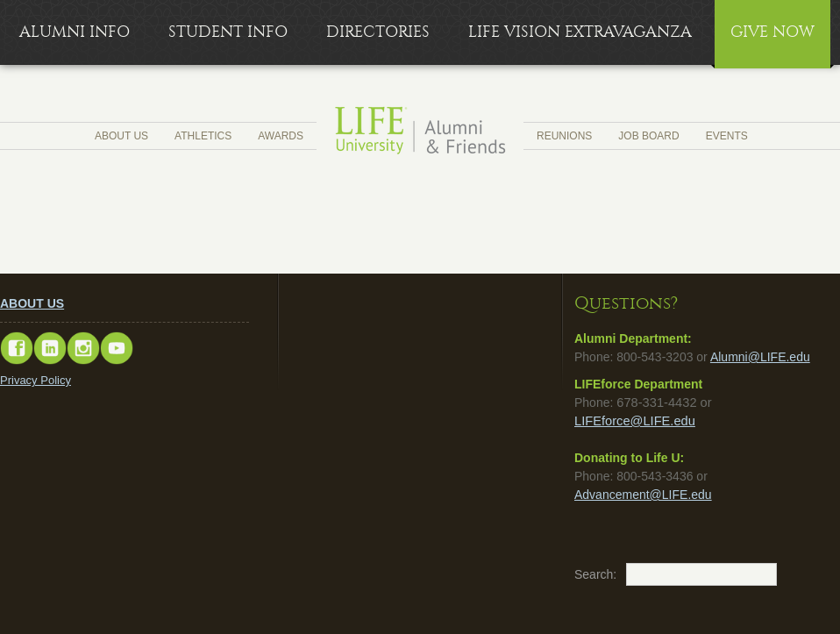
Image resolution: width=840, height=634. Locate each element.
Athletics (203, 136)
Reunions (564, 136)
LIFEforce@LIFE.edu (635, 421)
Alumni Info (75, 32)
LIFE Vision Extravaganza (580, 32)
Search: (583, 574)
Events (727, 136)
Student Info (228, 32)
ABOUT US (32, 303)
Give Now (772, 32)
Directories (378, 32)
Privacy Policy (36, 380)
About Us (121, 136)
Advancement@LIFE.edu (643, 495)
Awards (281, 136)
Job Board (648, 136)
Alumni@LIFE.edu (760, 357)
